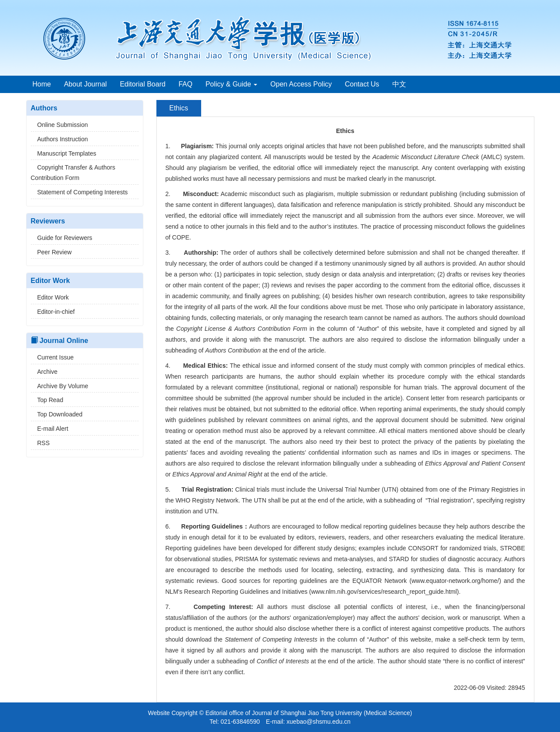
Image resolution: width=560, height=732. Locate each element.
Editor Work (50, 297)
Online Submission (60, 125)
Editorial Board (143, 84)
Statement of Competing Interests (80, 192)
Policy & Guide (231, 84)
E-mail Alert (50, 429)
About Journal (85, 84)
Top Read (47, 400)
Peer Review (51, 252)
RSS (40, 443)
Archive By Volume (60, 386)
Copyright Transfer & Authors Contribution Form (73, 173)
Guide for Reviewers (62, 238)
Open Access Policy (301, 84)
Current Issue (52, 357)
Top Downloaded (57, 414)
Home (42, 84)
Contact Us (362, 84)
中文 (399, 84)
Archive (44, 372)
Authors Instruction (60, 139)
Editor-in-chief (53, 312)
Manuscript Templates (64, 153)
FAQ (186, 84)
